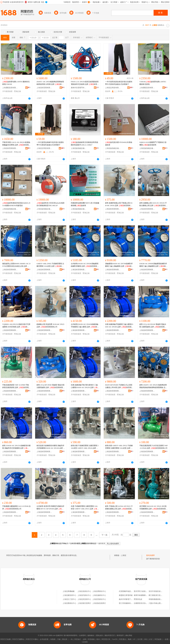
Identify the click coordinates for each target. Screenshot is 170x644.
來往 (146, 639)
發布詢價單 (150, 555)
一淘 (71, 639)
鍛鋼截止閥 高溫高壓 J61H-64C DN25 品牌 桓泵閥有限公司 (50, 326)
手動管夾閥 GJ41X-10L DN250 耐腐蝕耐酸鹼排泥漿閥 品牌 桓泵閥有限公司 (16, 144)
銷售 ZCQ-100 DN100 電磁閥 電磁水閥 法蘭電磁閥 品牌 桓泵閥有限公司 (153, 326)
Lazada (85, 642)
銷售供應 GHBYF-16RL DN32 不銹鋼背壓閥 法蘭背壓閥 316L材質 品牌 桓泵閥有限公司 (119, 447)
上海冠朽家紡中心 (84, 595)
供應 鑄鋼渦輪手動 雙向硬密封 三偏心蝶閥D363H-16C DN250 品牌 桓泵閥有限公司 (85, 386)
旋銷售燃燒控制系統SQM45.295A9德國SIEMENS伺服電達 (16, 204)
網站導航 (129, 635)
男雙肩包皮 (138, 599)
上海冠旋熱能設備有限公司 (79, 148)
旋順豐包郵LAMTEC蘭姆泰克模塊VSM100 (16, 83)
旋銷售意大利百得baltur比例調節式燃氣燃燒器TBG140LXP (50, 204)
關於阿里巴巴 (110, 635)
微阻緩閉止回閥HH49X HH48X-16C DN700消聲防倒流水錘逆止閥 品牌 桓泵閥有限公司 (16, 265)
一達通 (166, 639)
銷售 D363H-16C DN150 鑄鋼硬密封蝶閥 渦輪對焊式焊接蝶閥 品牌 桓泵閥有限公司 (16, 447)
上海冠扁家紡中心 (99, 595)
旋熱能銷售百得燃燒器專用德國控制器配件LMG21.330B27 (84, 144)
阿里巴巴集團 (6, 639)
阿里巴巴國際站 (18, 639)
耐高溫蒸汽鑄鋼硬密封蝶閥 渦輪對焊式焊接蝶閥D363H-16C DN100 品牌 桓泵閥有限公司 (51, 447)
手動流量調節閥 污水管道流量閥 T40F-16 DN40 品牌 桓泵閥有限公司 (154, 447)
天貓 (59, 639)
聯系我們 (120, 635)
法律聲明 (82, 635)
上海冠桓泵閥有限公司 (44, 88)
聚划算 (65, 639)
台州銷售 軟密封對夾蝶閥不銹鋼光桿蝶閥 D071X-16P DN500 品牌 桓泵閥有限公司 (50, 508)
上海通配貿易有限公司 (10, 88)
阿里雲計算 (106, 639)
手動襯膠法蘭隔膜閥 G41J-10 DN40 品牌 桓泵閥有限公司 (16, 508)
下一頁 (104, 535)
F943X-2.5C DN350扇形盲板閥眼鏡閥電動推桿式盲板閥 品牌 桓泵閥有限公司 (85, 83)
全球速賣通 (44, 639)
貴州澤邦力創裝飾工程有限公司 (146, 591)
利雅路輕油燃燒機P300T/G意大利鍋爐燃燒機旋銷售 (85, 204)
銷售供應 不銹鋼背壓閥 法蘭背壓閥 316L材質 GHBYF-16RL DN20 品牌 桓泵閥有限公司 (85, 447)
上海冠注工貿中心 (69, 599)
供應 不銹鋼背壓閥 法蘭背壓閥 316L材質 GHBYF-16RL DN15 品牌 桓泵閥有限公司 (85, 508)
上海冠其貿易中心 (84, 599)
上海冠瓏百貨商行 (84, 603)
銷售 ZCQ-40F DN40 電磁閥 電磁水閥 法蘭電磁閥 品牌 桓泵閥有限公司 (51, 386)
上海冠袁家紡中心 (84, 591)
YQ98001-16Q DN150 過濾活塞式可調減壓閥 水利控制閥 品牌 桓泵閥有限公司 (16, 326)
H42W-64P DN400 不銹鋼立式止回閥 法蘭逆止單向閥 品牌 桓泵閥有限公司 (119, 386)
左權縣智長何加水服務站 (143, 603)
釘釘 (151, 639)
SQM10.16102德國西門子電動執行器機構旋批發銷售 (153, 144)
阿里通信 (123, 639)
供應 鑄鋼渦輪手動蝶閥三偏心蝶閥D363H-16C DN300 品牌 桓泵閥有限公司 (119, 326)
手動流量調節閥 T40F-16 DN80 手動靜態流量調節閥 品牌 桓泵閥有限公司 (16, 386)
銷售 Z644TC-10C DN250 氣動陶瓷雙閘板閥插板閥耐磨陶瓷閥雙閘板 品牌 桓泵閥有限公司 (153, 386)
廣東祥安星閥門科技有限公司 (79, 88)
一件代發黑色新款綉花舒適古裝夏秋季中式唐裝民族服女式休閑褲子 (119, 83)
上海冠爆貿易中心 (69, 595)
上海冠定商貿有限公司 (113, 88)
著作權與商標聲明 (70, 635)
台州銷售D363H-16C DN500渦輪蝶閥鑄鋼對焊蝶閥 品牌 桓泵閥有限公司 (85, 265)
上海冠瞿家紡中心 (99, 591)
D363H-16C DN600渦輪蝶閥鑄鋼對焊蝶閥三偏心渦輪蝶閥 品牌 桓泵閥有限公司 (153, 265)
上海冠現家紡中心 (99, 599)
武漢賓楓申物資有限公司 (128, 591)
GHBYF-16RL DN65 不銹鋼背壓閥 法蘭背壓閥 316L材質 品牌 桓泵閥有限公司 (50, 265)
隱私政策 (99, 635)
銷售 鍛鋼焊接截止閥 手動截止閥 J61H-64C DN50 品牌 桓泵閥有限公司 (119, 204)
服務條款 (91, 635)
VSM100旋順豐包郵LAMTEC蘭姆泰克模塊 (153, 83)
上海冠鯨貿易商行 (99, 603)
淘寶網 (53, 639)
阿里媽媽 (91, 639)
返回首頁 (102, 543)
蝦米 (98, 639)
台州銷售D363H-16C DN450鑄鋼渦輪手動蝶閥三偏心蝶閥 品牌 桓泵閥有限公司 (85, 326)
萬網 (129, 639)
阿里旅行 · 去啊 (80, 639)
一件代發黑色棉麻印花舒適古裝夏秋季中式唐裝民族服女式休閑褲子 (50, 144)
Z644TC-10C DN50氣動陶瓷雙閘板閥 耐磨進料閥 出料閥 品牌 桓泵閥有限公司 (50, 83)
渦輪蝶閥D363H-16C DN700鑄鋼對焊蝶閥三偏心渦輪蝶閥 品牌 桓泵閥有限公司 (119, 265)
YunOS (115, 639)
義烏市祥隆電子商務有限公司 (130, 599)
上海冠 (124, 555)
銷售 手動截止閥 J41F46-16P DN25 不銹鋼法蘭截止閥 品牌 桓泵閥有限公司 (119, 508)
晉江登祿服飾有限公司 (127, 603)
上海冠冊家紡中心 (69, 603)
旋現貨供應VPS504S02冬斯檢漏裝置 (119, 144)
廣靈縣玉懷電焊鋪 (126, 595)
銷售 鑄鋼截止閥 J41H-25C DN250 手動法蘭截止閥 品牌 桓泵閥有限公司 (153, 204)
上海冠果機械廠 (69, 591)
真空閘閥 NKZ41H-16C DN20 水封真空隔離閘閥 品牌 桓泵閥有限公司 (153, 508)
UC (134, 639)
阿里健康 (158, 639)
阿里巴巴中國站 (32, 639)
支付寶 (140, 639)
